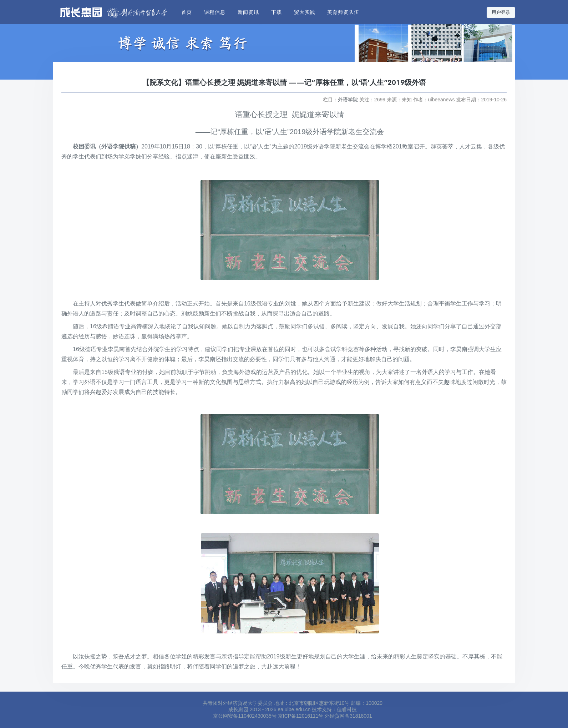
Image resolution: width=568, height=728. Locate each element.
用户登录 (501, 12)
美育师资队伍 (343, 12)
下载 (277, 12)
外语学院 (348, 100)
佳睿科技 (347, 709)
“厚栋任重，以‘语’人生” (254, 132)
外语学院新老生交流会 (348, 132)
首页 (187, 12)
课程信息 (215, 12)
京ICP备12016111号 (301, 716)
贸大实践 (305, 12)
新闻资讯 (248, 12)
